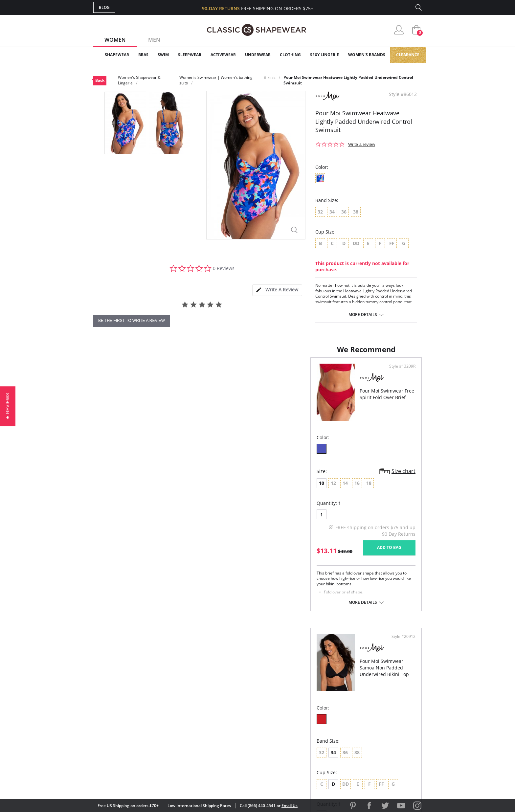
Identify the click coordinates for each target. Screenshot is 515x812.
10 (104, 490)
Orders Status (222, 714)
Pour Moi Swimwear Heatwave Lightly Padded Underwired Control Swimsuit (348, 80)
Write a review (362, 144)
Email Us (290, 806)
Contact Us (219, 746)
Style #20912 (401, 373)
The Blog (301, 725)
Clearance (408, 55)
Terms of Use (145, 782)
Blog (104, 7)
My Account (219, 704)
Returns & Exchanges (231, 736)
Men (154, 40)
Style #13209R (235, 373)
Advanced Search (226, 693)
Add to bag (222, 554)
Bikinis (270, 77)
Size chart (236, 478)
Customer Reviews (313, 704)
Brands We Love (310, 714)
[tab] (277, 290)
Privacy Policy (308, 736)
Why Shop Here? (310, 693)
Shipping (215, 725)
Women (115, 40)
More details (363, 315)
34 (281, 489)
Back (100, 80)
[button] (8, 406)
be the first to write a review (132, 321)
